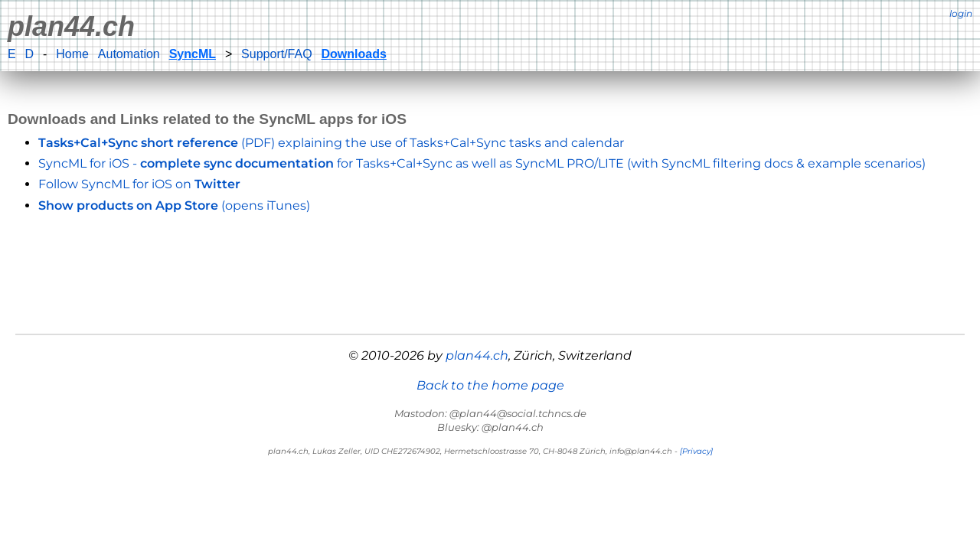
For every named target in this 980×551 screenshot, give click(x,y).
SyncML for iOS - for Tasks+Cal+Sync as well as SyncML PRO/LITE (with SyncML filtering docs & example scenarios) (482, 163)
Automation (129, 54)
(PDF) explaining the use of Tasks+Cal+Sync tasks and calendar (331, 143)
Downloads (354, 54)
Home (72, 54)
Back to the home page (490, 385)
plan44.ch (71, 26)
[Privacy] (696, 451)
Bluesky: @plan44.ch (490, 427)
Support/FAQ (277, 54)
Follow (139, 184)
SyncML (193, 54)
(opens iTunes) (174, 205)
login (961, 13)
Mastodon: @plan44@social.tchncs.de (490, 413)
